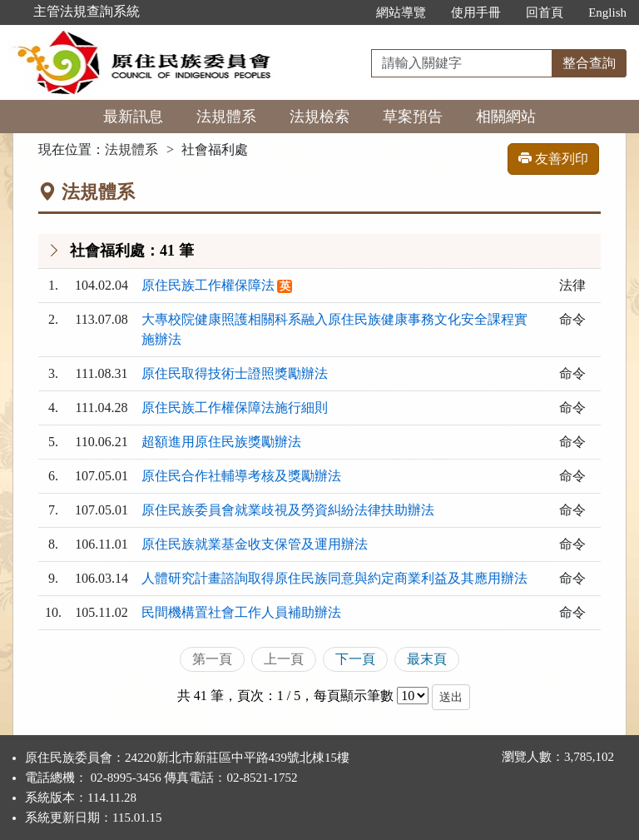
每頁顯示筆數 (354, 696)
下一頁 (355, 659)
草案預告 (413, 117)
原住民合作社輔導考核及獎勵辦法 (241, 476)
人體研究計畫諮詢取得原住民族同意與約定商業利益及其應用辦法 (334, 578)
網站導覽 (401, 12)
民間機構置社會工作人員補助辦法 (241, 612)
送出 (451, 697)
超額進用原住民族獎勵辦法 (221, 442)
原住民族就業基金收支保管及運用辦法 (255, 544)
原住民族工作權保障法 (208, 285)
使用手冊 (476, 12)
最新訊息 (133, 117)
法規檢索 (319, 117)
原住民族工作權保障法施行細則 (235, 408)
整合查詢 (589, 63)
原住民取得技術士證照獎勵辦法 (235, 373)
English (607, 12)
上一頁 (284, 659)
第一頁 (212, 659)
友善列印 (553, 159)
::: (347, 12)
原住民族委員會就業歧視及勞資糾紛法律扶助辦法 (288, 510)
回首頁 (545, 12)
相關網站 (506, 117)
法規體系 (226, 117)
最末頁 (427, 659)
